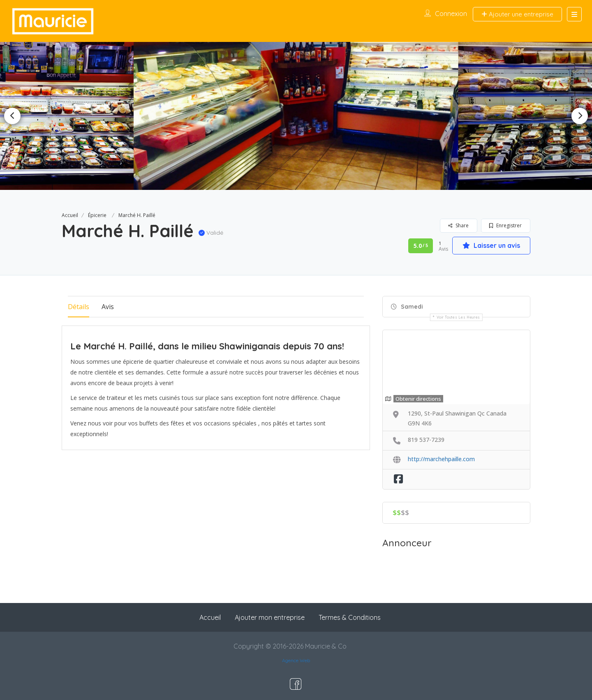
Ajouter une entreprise (517, 14)
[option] (296, 116)
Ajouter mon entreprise (270, 617)
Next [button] (580, 116)
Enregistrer (505, 225)
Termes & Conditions (350, 617)
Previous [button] (12, 116)
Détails (79, 307)
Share (458, 225)
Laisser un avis (491, 245)
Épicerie (97, 215)
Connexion (451, 14)
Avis (108, 307)
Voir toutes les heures (458, 317)
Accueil (70, 215)
